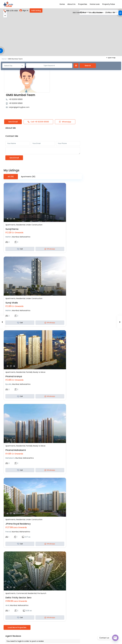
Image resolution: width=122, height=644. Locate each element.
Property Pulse (109, 4)
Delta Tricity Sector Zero (18, 574)
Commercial (22, 569)
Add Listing (36, 10)
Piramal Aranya (14, 353)
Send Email (13, 98)
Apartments (10, 201)
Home (62, 4)
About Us (71, 4)
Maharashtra (25, 213)
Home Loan (95, 4)
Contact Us (110, 13)
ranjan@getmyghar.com (58, 79)
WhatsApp (65, 98)
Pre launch (42, 569)
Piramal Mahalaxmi (16, 426)
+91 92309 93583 (54, 71)
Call (38, 98)
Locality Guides (96, 13)
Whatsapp (50, 225)
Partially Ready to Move (36, 348)
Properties (83, 4)
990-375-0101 (12, 11)
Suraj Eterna (12, 205)
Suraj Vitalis (12, 279)
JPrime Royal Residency (18, 500)
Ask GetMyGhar (79, 13)
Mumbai (15, 213)
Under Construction (34, 201)
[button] (1, 51)
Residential (21, 201)
